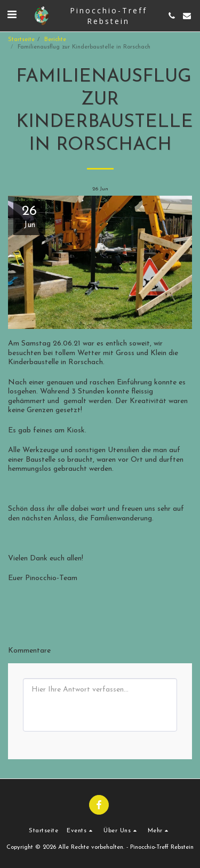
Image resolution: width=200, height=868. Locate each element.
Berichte (55, 40)
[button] (12, 15)
